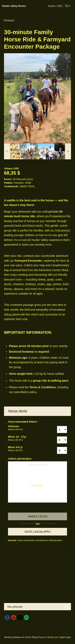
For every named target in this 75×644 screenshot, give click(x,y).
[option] (12, 151)
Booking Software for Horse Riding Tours (24, 637)
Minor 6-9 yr (26, 449)
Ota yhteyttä (15, 607)
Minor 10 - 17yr (26, 438)
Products (9, 20)
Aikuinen (26, 428)
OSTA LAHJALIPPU (37, 532)
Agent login (65, 637)
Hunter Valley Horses (14, 6)
